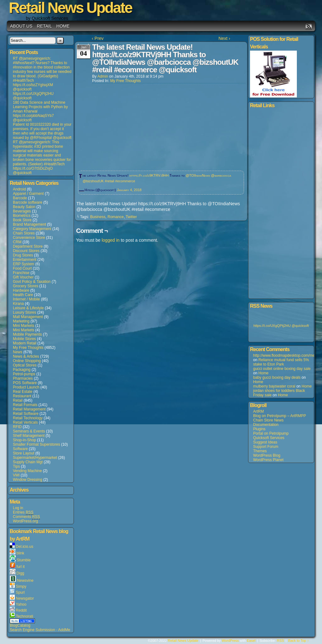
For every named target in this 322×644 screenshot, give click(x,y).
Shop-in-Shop (24, 440)
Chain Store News (268, 420)
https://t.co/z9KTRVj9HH (149, 175)
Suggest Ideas (265, 442)
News (18, 352)
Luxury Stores (25, 312)
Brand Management (29, 224)
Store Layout (24, 453)
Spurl (20, 592)
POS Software (25, 383)
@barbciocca (221, 175)
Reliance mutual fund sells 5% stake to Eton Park (281, 362)
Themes (260, 451)
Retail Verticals (25, 422)
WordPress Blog (267, 455)
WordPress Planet (268, 460)
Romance (116, 217)
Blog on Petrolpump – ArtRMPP (280, 416)
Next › (224, 38)
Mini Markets (24, 326)
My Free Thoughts (28, 348)
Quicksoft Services (269, 438)
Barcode (20, 198)
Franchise (21, 273)
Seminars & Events (29, 431)
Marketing (21, 321)
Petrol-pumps (24, 374)
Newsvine (25, 581)
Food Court (22, 268)
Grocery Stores (26, 286)
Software (20, 449)
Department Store (28, 246)
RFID (17, 427)
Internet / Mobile (26, 299)
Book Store (22, 220)
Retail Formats (25, 405)
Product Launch (26, 387)
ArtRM (258, 411)
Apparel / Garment (28, 194)
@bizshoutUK (93, 181)
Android (19, 189)
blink (20, 553)
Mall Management (28, 317)
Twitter (131, 217)
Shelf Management (29, 436)
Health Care (23, 295)
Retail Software (26, 414)
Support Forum (266, 447)
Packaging (22, 370)
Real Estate (23, 392)
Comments (26, 517)
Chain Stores (24, 233)
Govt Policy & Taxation (32, 282)
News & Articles (26, 356)
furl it (20, 567)
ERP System (24, 264)
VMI (16, 475)
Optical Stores (25, 365)
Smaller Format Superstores (36, 444)
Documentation (266, 425)
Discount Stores (26, 251)
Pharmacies (23, 378)
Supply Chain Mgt (28, 462)
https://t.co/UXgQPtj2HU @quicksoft (281, 326)
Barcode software (28, 202)
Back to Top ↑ (298, 641)
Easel (251, 641)
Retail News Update (183, 641)
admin (103, 76)
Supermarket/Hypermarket (35, 458)
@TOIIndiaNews (198, 175)
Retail (44, 26)
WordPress (230, 641)
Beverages (22, 211)
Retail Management (29, 409)
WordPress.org (25, 521)
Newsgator (25, 598)
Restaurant (22, 396)
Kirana (18, 304)
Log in (18, 508)
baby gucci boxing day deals (277, 377)
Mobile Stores (24, 339)
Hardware (21, 290)
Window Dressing (28, 480)
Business (98, 217)
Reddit (21, 610)
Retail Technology (28, 418)
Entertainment (25, 260)
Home (63, 26)
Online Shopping (27, 361)
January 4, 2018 (129, 190)
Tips (16, 466)
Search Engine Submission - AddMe (40, 630)
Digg (20, 573)
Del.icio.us (24, 547)
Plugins (259, 429)
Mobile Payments (27, 334)
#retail (109, 181)
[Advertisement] (124, 125)
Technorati (24, 616)
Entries (23, 512)
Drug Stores (23, 255)
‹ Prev (98, 38)
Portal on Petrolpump (271, 433)
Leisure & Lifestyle (28, 308)
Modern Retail (25, 343)
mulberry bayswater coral (274, 386)
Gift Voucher (23, 277)
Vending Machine (27, 471)
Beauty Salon (24, 207)
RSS (309, 27)
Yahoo (21, 604)
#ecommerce (125, 181)
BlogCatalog (20, 625)
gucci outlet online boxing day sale (282, 369)
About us (21, 26)
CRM (17, 242)
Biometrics (22, 216)
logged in (111, 240)
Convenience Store (29, 238)
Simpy (21, 586)
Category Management (32, 229)
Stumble (24, 560)
